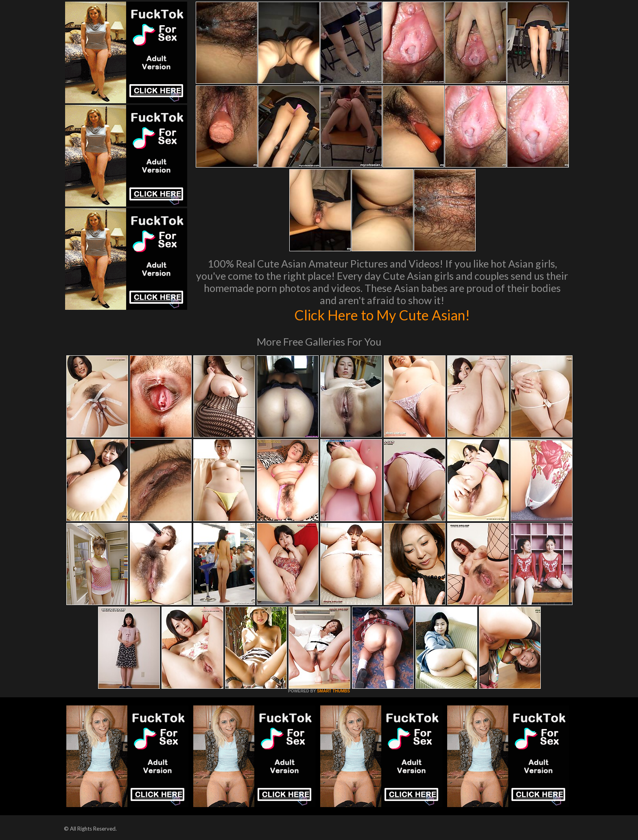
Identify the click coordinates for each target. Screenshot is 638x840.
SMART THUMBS (333, 691)
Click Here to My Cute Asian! (382, 315)
